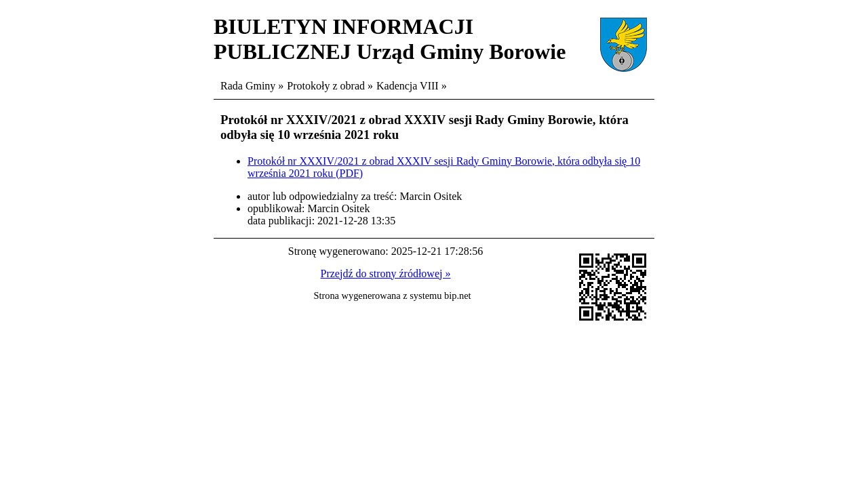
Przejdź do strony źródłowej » (386, 273)
